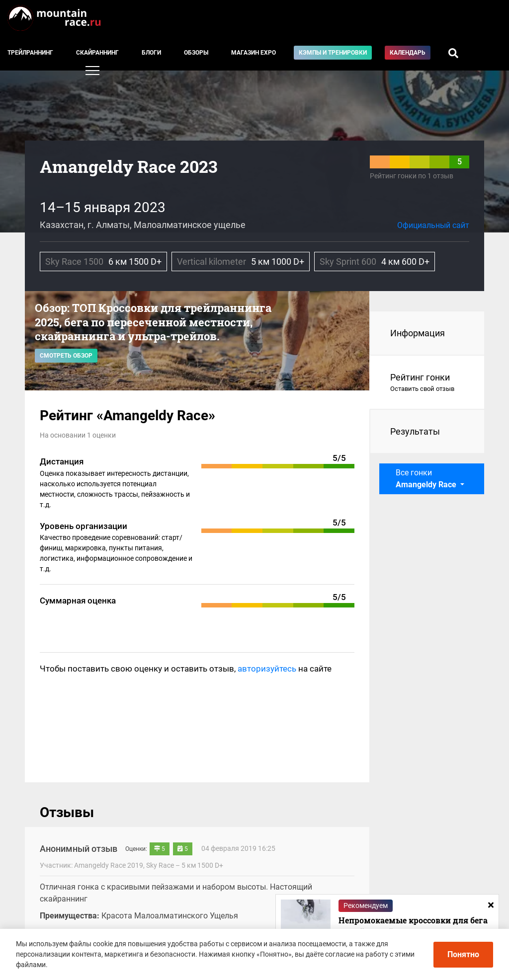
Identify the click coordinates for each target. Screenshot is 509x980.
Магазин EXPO (254, 53)
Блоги (151, 53)
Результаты (415, 431)
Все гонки (427, 479)
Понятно (463, 954)
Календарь (408, 53)
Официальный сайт (433, 225)
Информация (418, 333)
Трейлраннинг (30, 53)
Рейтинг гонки (427, 383)
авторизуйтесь (267, 669)
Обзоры (196, 53)
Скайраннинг (97, 53)
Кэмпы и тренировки (333, 53)
